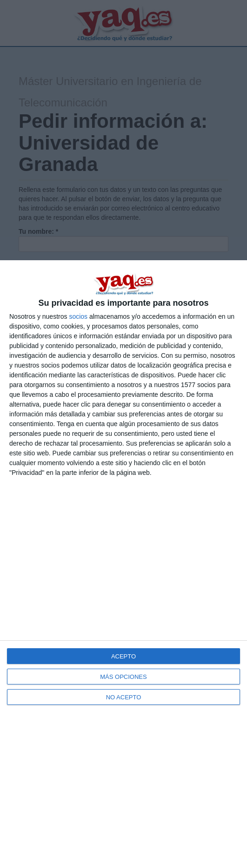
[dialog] (123, 564)
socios (78, 316)
